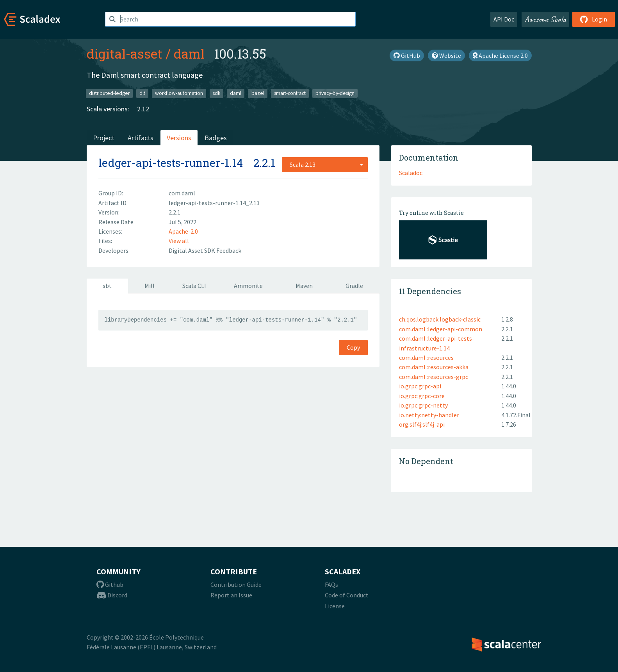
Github (110, 584)
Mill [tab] (150, 286)
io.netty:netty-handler (429, 415)
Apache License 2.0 (500, 55)
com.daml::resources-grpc (434, 377)
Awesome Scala (545, 19)
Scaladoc (411, 173)
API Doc (504, 19)
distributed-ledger (109, 93)
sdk (216, 93)
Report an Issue (231, 595)
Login (594, 19)
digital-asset (125, 54)
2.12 (143, 109)
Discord (112, 595)
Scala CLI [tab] (194, 286)
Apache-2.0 (183, 231)
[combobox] (325, 164)
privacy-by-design (335, 93)
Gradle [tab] (354, 286)
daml (189, 54)
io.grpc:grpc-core (422, 396)
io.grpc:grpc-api (420, 386)
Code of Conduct (347, 595)
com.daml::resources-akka (434, 367)
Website (446, 55)
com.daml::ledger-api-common (441, 329)
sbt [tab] (107, 286)
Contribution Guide (236, 584)
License (335, 606)
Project (104, 138)
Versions (179, 138)
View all (179, 241)
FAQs (331, 584)
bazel (258, 93)
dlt (142, 93)
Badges (216, 138)
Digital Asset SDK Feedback (205, 250)
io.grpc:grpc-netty (423, 405)
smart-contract (290, 93)
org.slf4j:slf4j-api (422, 424)
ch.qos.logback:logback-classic (440, 319)
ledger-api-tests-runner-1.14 (171, 163)
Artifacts (141, 138)
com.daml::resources (426, 357)
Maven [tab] (304, 286)
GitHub (407, 55)
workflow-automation (179, 93)
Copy (353, 347)
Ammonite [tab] (248, 286)
